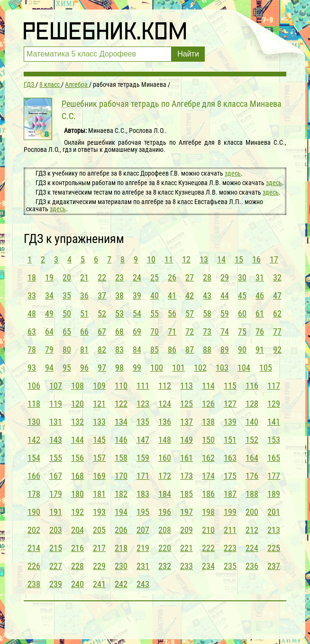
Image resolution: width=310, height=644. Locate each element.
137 (187, 422)
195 (143, 512)
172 (165, 476)
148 (165, 440)
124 (165, 404)
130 (34, 422)
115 (230, 386)
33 (32, 295)
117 (274, 386)
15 (239, 259)
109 (99, 386)
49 (49, 313)
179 (56, 494)
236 (252, 566)
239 (56, 584)
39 (137, 295)
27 (190, 277)
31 (260, 277)
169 (99, 476)
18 (32, 277)
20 (67, 277)
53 (119, 313)
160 (165, 458)
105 (266, 368)
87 (190, 350)
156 (77, 458)
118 (34, 404)
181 (99, 494)
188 (252, 494)
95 (67, 368)
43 (207, 295)
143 (56, 440)
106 (34, 386)
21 (84, 277)
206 (121, 530)
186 (208, 494)
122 (121, 404)
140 (252, 422)
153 (274, 440)
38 (119, 295)
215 (56, 548)
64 (49, 331)
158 (121, 458)
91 (260, 350)
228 (77, 566)
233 (187, 566)
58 (207, 313)
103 (222, 368)
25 (155, 277)
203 (56, 530)
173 (187, 476)
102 (200, 368)
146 (121, 440)
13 (204, 259)
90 (242, 350)
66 (84, 331)
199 (230, 512)
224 (252, 548)
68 (119, 331)
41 (172, 295)
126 (208, 404)
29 (225, 277)
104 (244, 368)
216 (77, 548)
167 (56, 476)
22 (102, 277)
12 (186, 259)
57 (190, 313)
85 (155, 350)
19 (49, 277)
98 (119, 368)
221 (187, 548)
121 (99, 404)
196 (165, 512)
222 (208, 548)
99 (137, 368)
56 (172, 313)
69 (137, 331)
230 (121, 566)
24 (137, 277)
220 (165, 548)
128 (252, 404)
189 (274, 494)
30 (242, 277)
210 (208, 530)
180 (77, 494)
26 (172, 277)
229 (99, 566)
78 (32, 350)
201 (274, 512)
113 (187, 386)
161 (187, 458)
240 (77, 584)
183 (143, 494)
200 (252, 512)
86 (172, 350)
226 (34, 566)
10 (151, 259)
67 (102, 331)
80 (67, 350)
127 (230, 404)
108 (77, 386)
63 (32, 331)
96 (84, 368)
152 (252, 440)
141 (274, 422)
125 (187, 404)
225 (274, 548)
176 (252, 476)
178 (34, 494)
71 (172, 331)
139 (230, 422)
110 (121, 386)
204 (77, 530)
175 (230, 476)
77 (277, 331)
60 (242, 313)
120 (77, 404)
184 (165, 494)
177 (274, 476)
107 (56, 386)
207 (143, 530)
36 (84, 295)
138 (208, 422)
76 (260, 331)
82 (102, 350)
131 (56, 422)
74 (225, 331)
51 (84, 313)
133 (99, 422)
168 (77, 476)
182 (121, 494)
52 (102, 313)
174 (208, 476)
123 (143, 404)
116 (252, 386)
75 (242, 331)
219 (143, 548)
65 (67, 331)
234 (208, 566)
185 (187, 494)
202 (34, 530)
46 (260, 295)
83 (119, 350)
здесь (233, 173)
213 (274, 530)
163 (230, 458)
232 (165, 566)
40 (155, 295)
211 (230, 530)
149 (187, 440)
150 (208, 440)
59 (225, 313)
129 (274, 404)
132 (77, 422)
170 (121, 476)
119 (56, 404)
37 (102, 295)
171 (143, 476)
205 (99, 530)
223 (230, 548)
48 (32, 313)
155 (56, 458)
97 (102, 368)
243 (143, 584)
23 (119, 277)
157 (99, 458)
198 (208, 512)
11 (169, 259)
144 (77, 440)
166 (34, 476)
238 (34, 584)
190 (34, 512)
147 (143, 440)
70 (155, 331)
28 (207, 277)
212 (252, 530)
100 (157, 368)
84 (137, 350)
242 (121, 584)
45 (242, 295)
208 (165, 530)
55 (155, 313)
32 (277, 277)
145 (99, 440)
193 (99, 512)
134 (121, 422)
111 (143, 386)
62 (277, 313)
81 (84, 350)
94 (49, 368)
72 (190, 331)
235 (230, 566)
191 (56, 512)
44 (225, 295)
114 (208, 386)
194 (121, 512)
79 (49, 350)
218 (121, 548)
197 (187, 512)
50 (67, 313)
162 (208, 458)
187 (230, 494)
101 (178, 368)
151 (230, 440)
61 (260, 313)
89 (225, 350)
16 (256, 259)
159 (143, 458)
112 (165, 386)
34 (49, 295)
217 (99, 548)
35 (67, 295)
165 (274, 458)
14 (221, 259)
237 (274, 566)
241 (99, 584)
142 (34, 440)
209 (187, 530)
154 (34, 458)
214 (34, 548)
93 (32, 368)
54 (137, 313)
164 (252, 458)
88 (207, 350)
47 (277, 295)
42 (190, 295)
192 (77, 512)
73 (207, 331)
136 (165, 422)
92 (277, 350)
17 (274, 259)
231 (143, 566)
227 (56, 566)
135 (143, 422)
